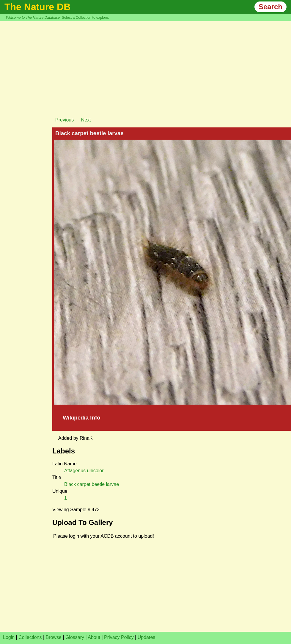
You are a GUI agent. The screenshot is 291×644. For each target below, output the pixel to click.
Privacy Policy (119, 637)
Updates (147, 637)
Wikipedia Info (82, 418)
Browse (54, 637)
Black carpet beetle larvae (92, 484)
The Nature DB (37, 7)
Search (270, 7)
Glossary (75, 637)
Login (9, 637)
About (94, 637)
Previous (65, 120)
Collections (30, 637)
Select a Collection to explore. (85, 18)
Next (86, 120)
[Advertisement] (146, 66)
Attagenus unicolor (84, 471)
